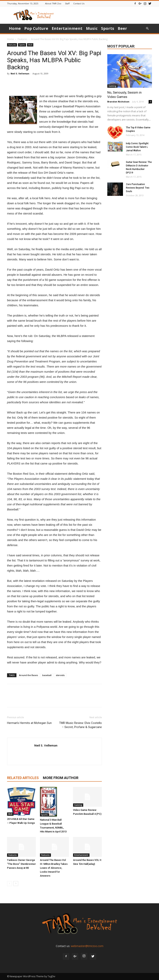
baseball (47, 675)
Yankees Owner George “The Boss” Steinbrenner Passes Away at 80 (21, 864)
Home (15, 28)
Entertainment (67, 28)
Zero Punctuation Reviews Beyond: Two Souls (138, 188)
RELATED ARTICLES (23, 778)
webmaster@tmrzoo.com (87, 946)
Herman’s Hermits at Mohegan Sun (29, 723)
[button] (147, 29)
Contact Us (79, 3)
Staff (67, 3)
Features (22, 39)
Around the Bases (28, 675)
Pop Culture (36, 28)
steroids (60, 675)
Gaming (78, 805)
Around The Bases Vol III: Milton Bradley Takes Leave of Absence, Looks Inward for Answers (54, 868)
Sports (108, 28)
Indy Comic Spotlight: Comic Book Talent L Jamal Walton (137, 147)
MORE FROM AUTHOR (61, 778)
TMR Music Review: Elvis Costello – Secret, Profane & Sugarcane (80, 725)
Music (92, 28)
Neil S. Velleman (20, 73)
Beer (122, 28)
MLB (30, 45)
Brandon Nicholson (118, 102)
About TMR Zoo (53, 3)
